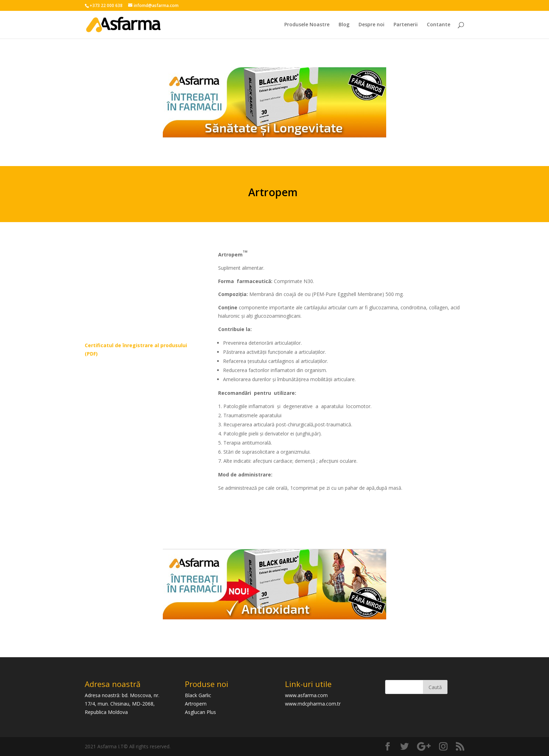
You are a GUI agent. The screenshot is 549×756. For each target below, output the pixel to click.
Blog (344, 25)
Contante (439, 25)
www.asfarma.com (306, 695)
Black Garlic (198, 695)
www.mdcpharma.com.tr (313, 704)
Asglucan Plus (200, 712)
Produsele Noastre (307, 25)
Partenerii (406, 25)
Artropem (196, 704)
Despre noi (371, 25)
